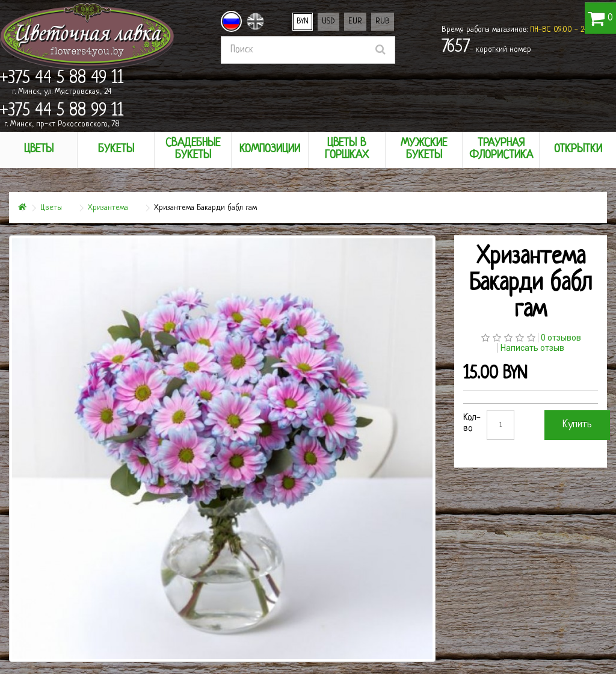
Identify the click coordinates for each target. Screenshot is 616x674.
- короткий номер (486, 48)
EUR (355, 21)
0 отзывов (561, 338)
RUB (383, 21)
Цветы (51, 208)
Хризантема (108, 208)
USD (328, 21)
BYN (303, 21)
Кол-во (472, 423)
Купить (577, 425)
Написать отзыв (532, 348)
